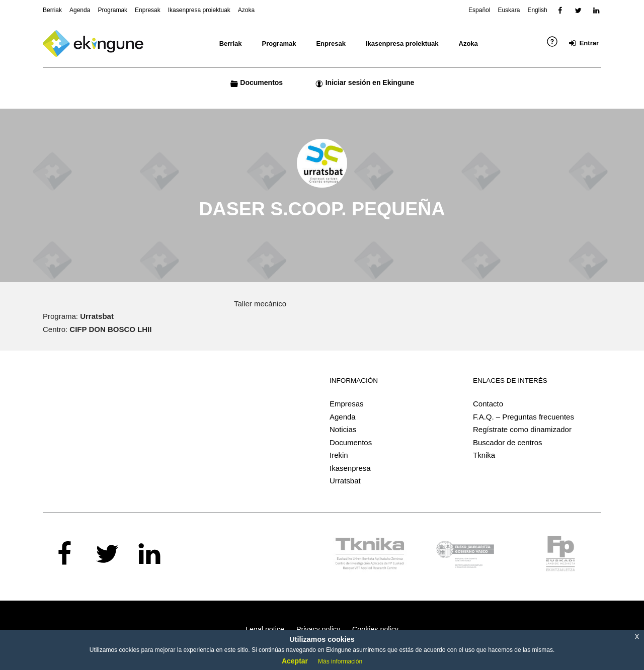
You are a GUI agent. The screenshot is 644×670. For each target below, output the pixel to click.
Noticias (343, 429)
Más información (340, 661)
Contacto (488, 404)
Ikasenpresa (350, 468)
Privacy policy (318, 629)
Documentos (351, 442)
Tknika (484, 455)
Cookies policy (375, 629)
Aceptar (295, 661)
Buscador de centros (508, 442)
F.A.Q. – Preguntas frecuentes (524, 417)
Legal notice (265, 629)
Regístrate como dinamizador (522, 429)
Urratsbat (345, 481)
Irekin (339, 455)
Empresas (347, 404)
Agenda (343, 417)
